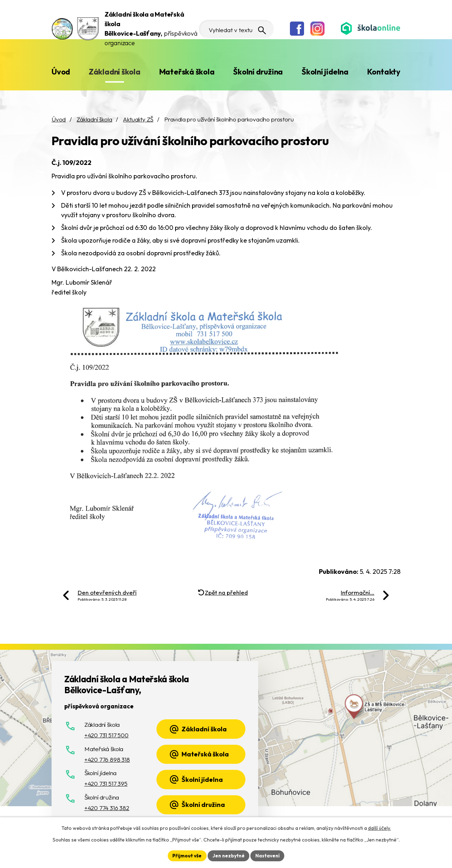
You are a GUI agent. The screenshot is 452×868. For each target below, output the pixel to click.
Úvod (61, 72)
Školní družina (258, 72)
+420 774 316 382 (107, 808)
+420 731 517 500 (106, 735)
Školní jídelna (325, 72)
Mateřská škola (187, 72)
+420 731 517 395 (106, 783)
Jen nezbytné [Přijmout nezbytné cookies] (228, 855)
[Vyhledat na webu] (232, 29)
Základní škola (115, 72)
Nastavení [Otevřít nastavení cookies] (269, 855)
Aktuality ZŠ (138, 119)
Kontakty (384, 72)
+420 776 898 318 (107, 759)
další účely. (379, 828)
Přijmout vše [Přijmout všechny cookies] (186, 855)
